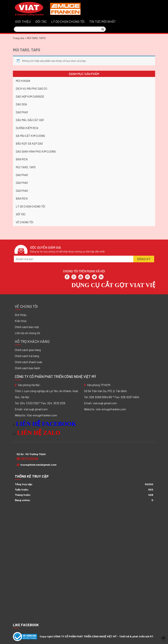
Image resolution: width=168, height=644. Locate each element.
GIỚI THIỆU (23, 21)
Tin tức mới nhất (102, 21)
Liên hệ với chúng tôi (27, 333)
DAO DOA (21, 104)
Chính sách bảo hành (27, 368)
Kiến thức (21, 321)
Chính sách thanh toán (29, 362)
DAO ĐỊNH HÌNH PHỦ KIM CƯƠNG (36, 151)
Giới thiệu (21, 315)
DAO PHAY (22, 112)
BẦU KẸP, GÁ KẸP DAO (29, 143)
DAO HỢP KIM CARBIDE (30, 96)
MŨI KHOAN (23, 81)
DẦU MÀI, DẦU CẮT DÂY (30, 120)
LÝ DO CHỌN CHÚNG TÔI (68, 21)
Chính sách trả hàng (27, 356)
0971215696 (27, 459)
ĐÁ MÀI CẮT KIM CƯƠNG (30, 136)
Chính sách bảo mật (27, 327)
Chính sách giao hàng (28, 350)
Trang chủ (19, 38)
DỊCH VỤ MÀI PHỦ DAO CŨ (31, 89)
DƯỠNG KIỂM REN (27, 128)
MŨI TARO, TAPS (27, 50)
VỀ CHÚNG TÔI (24, 222)
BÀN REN (22, 159)
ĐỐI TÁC (41, 21)
